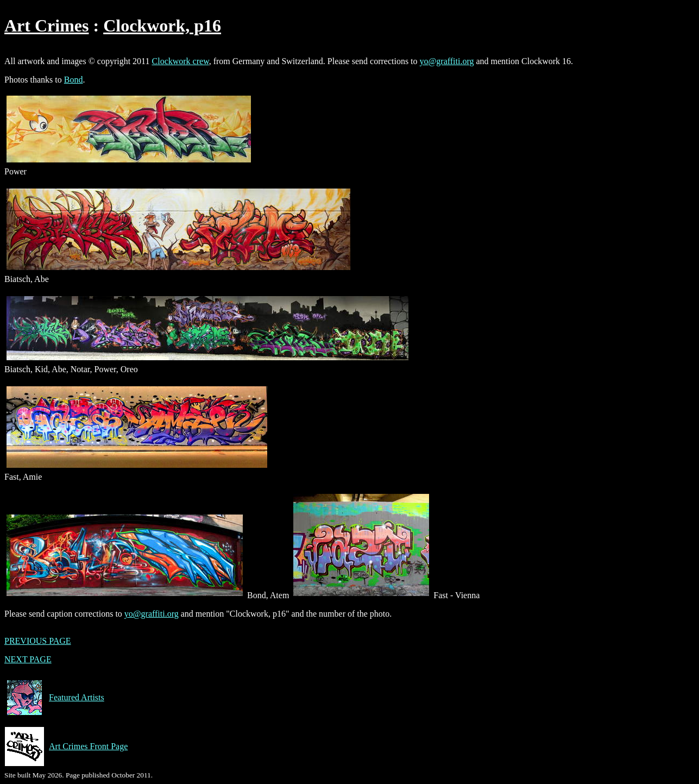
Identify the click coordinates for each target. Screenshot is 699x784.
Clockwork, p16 (162, 26)
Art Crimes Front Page (66, 747)
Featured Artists (54, 698)
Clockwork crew (181, 61)
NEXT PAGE (28, 659)
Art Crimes (46, 26)
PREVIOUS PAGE (38, 641)
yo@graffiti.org (447, 61)
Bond (74, 80)
